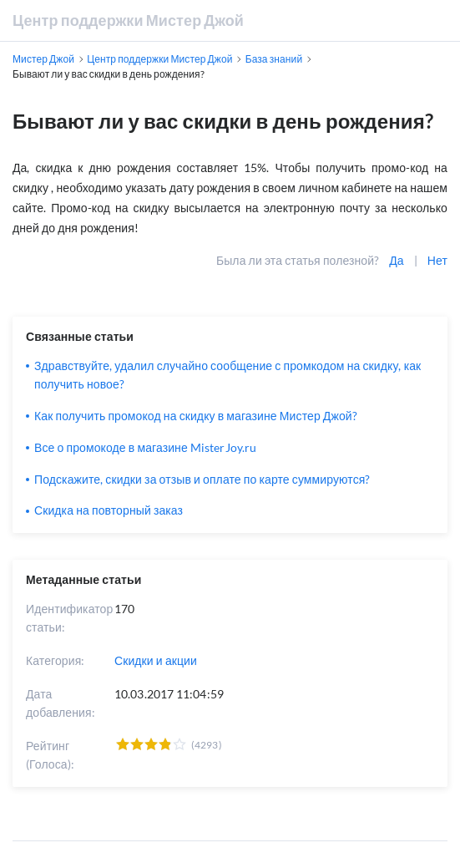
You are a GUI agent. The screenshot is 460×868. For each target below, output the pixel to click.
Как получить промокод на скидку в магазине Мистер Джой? (196, 416)
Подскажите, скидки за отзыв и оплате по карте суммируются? (202, 479)
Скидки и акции (156, 660)
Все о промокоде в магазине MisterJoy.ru (145, 447)
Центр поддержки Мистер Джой (128, 20)
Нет (437, 260)
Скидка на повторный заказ (109, 510)
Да (396, 260)
